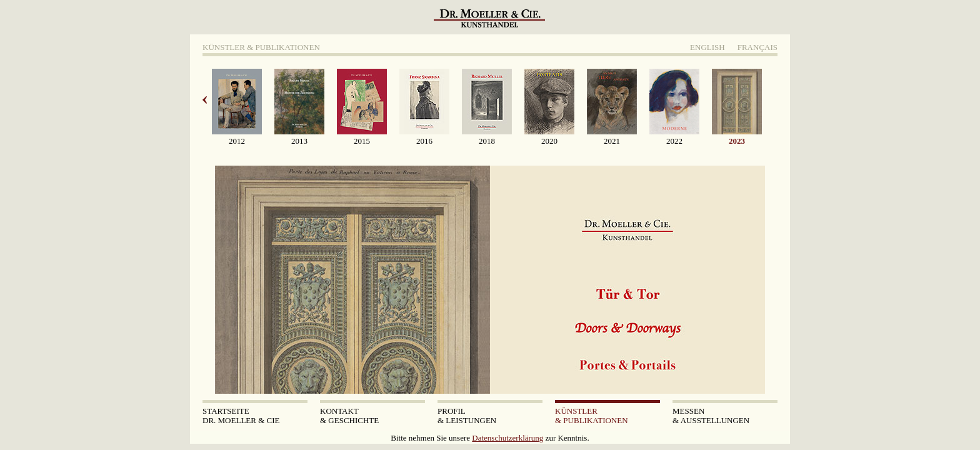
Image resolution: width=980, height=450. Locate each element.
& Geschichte (372, 416)
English (707, 47)
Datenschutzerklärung (507, 438)
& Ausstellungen (725, 416)
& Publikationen (607, 416)
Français (757, 47)
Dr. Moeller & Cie (255, 416)
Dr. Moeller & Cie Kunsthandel (492, 22)
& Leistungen (490, 416)
